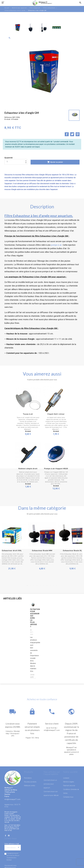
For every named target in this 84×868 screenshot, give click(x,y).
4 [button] (37, 585)
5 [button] (40, 585)
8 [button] (50, 585)
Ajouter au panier (55, 162)
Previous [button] (6, 540)
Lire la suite (32, 676)
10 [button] (57, 585)
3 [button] (34, 585)
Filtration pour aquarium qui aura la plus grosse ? (33, 618)
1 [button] (27, 585)
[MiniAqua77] (42, 3)
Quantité (9, 158)
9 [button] (53, 585)
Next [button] (77, 540)
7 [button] (47, 585)
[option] (17, 28)
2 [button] (31, 585)
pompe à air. (57, 245)
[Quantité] (16, 162)
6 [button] (44, 585)
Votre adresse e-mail (12, 844)
